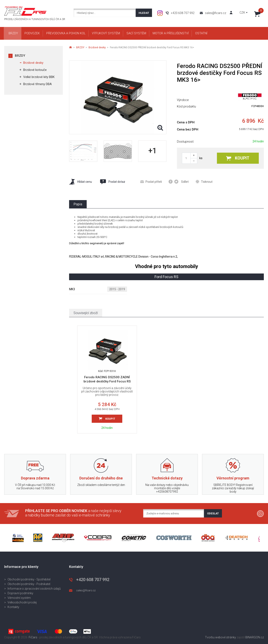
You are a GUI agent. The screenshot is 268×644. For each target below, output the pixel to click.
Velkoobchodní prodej (22, 602)
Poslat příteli (151, 182)
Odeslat (213, 513)
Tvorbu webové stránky (220, 637)
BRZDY (20, 56)
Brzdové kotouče (35, 70)
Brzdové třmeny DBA (37, 84)
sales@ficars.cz (216, 13)
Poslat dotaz (112, 182)
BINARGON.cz (255, 637)
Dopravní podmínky (20, 593)
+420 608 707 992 (183, 13)
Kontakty (13, 607)
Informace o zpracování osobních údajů (34, 589)
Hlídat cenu (81, 182)
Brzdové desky (33, 63)
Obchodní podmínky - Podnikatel (29, 584)
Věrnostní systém (19, 598)
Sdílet (179, 182)
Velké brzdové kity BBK (39, 77)
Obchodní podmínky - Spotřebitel (29, 579)
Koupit (238, 158)
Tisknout (204, 182)
